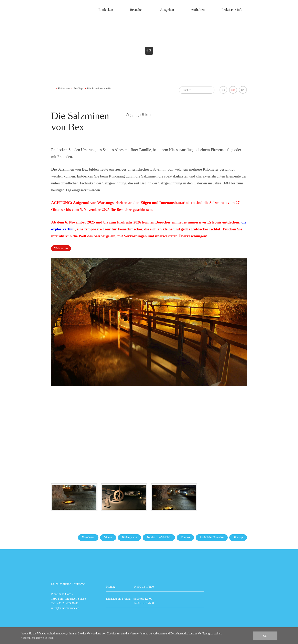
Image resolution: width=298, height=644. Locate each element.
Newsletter (88, 537)
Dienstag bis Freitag (118, 599)
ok (265, 636)
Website (59, 248)
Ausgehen (167, 10)
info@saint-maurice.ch (65, 608)
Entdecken (106, 10)
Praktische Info (232, 10)
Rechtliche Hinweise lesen (38, 638)
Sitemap (238, 537)
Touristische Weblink (159, 537)
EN (243, 90)
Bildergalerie (129, 537)
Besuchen (137, 10)
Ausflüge (78, 89)
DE (233, 90)
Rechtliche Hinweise (212, 537)
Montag (111, 587)
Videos (108, 537)
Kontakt (185, 537)
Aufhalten (198, 10)
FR (223, 90)
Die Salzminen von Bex (100, 89)
